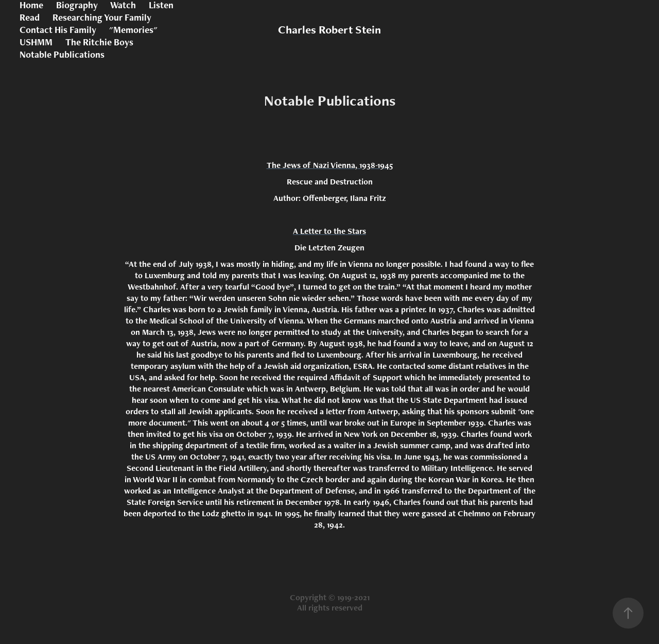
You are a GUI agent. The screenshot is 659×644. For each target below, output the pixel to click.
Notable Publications (62, 54)
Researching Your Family (102, 17)
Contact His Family (58, 30)
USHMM (36, 42)
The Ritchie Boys (99, 42)
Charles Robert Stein (329, 30)
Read (30, 17)
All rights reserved (330, 608)
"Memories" (133, 30)
